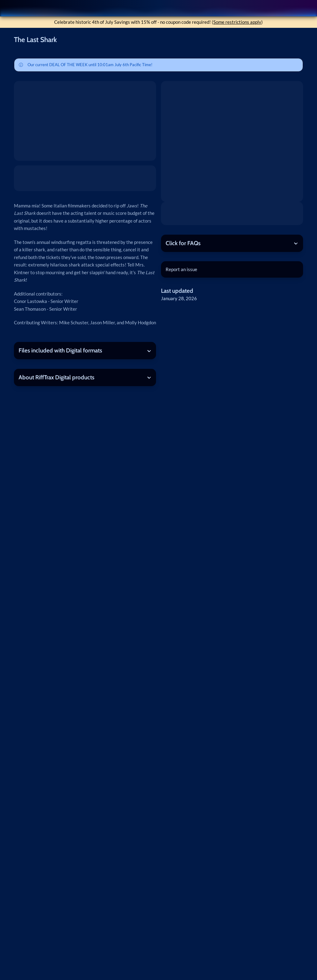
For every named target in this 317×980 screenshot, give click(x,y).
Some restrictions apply (237, 22)
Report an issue (181, 269)
